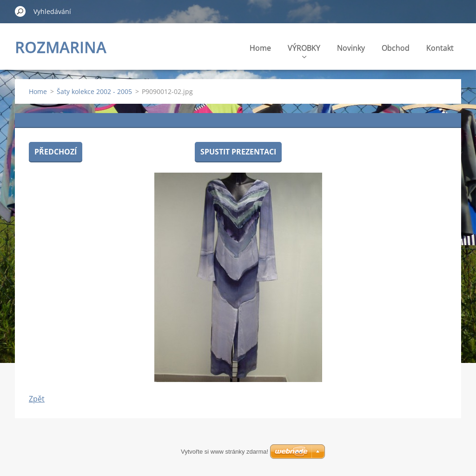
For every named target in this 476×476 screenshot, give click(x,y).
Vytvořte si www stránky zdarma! (225, 452)
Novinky (351, 48)
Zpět (37, 399)
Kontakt (440, 48)
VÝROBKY (304, 50)
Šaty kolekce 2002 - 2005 (94, 91)
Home (260, 48)
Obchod (396, 48)
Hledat (20, 11)
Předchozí (56, 152)
